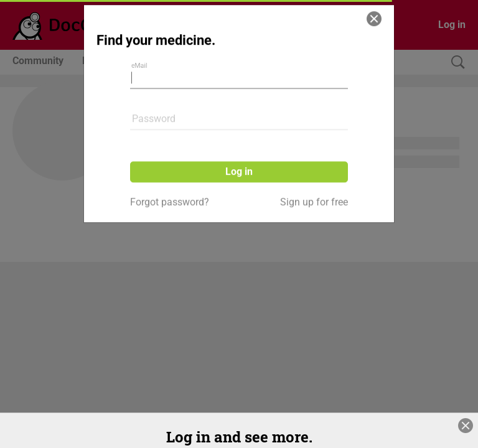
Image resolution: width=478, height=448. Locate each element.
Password (154, 88)
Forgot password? (170, 171)
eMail (143, 43)
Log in (239, 141)
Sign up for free (314, 171)
